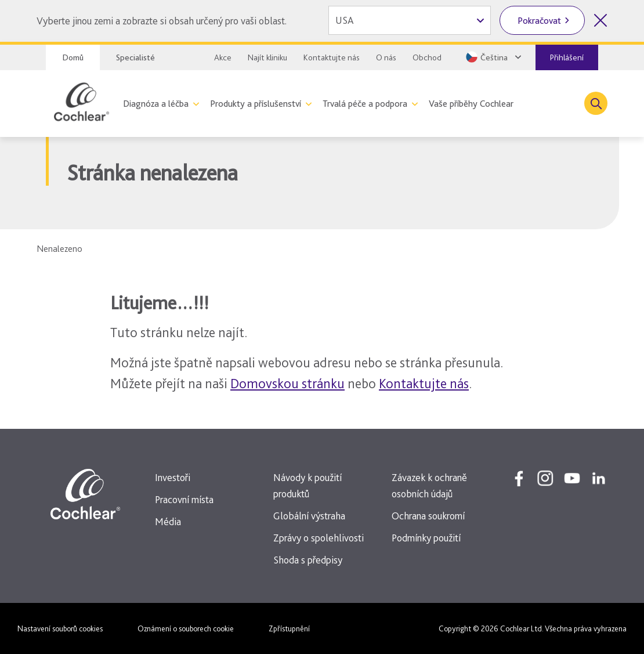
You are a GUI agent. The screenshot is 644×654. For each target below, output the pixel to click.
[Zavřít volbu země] (600, 20)
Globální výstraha (309, 516)
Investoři (173, 477)
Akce (223, 57)
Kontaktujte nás (332, 57)
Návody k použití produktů (307, 485)
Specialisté (135, 57)
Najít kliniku (267, 57)
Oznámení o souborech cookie (186, 628)
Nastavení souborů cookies (60, 628)
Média (168, 521)
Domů (73, 57)
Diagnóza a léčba (156, 104)
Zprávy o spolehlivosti (319, 538)
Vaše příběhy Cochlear (471, 104)
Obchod (427, 57)
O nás (386, 57)
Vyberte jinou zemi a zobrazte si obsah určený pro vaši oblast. (162, 21)
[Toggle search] (596, 103)
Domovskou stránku (287, 383)
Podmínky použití (426, 538)
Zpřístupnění (289, 628)
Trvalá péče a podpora (365, 104)
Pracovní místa (184, 499)
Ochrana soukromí (428, 516)
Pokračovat (539, 21)
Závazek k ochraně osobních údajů (429, 485)
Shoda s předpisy (308, 560)
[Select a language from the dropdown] (493, 57)
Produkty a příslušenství (256, 104)
